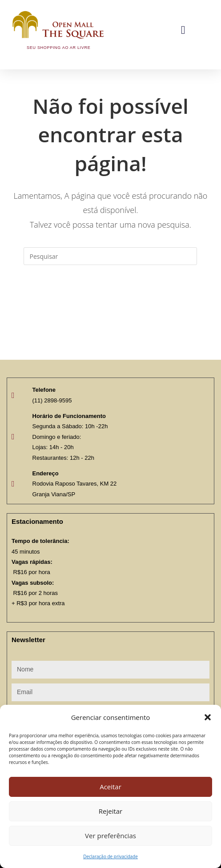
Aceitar (110, 787)
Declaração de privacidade (110, 856)
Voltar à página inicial (110, 301)
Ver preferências (110, 836)
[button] (208, 717)
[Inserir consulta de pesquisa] (110, 256)
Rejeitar (111, 811)
